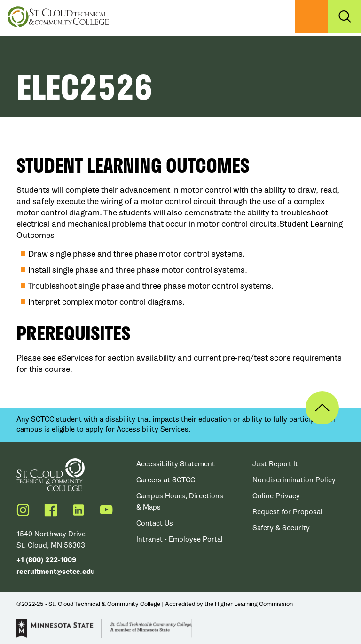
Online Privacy (276, 496)
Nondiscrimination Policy (294, 480)
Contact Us (155, 523)
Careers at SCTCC (166, 480)
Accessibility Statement (176, 464)
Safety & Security (281, 528)
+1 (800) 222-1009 (46, 560)
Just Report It (275, 464)
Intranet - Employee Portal (180, 539)
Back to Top (322, 408)
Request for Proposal (287, 512)
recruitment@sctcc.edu (56, 572)
